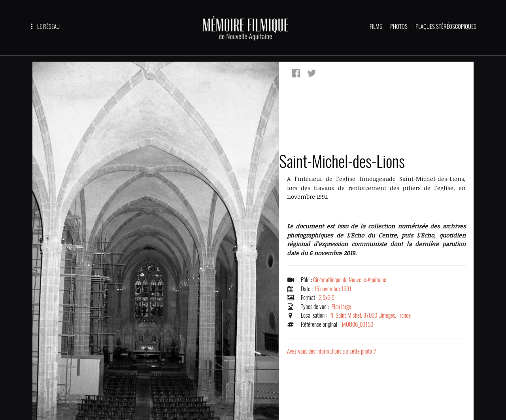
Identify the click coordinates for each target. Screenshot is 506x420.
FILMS (376, 26)
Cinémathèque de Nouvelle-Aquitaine (350, 280)
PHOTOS (399, 26)
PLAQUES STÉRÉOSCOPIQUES (446, 26)
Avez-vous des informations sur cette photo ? (331, 351)
